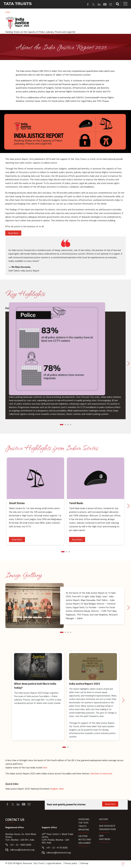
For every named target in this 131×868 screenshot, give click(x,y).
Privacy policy (71, 863)
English (54, 789)
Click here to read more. (101, 773)
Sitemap (84, 863)
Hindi (61, 789)
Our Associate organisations (107, 827)
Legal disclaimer (54, 863)
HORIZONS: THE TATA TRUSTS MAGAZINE (84, 824)
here (45, 767)
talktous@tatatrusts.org (22, 850)
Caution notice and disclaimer (85, 839)
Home (8, 12)
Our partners (105, 837)
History (104, 819)
